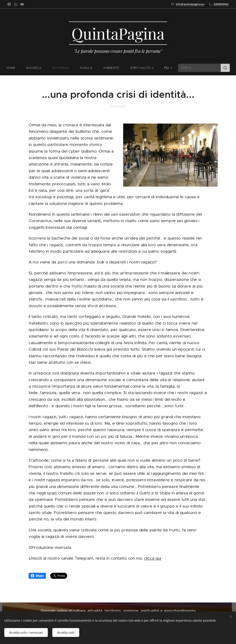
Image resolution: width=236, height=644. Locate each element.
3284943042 (221, 4)
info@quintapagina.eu (190, 4)
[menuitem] (14, 68)
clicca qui (153, 558)
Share (37, 576)
